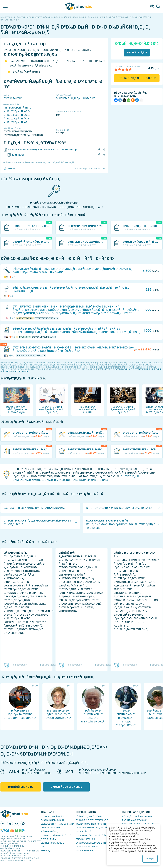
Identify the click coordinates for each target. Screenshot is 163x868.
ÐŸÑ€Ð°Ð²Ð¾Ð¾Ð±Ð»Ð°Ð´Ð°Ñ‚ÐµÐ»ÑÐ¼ (96, 843)
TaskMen (9, 169)
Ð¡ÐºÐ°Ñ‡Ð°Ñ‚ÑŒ (137, 53)
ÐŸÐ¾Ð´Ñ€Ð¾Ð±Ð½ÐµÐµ (66, 787)
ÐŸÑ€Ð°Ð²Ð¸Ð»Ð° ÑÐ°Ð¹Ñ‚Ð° (90, 816)
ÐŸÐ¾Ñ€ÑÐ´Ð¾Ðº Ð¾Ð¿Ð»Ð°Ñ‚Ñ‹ (93, 828)
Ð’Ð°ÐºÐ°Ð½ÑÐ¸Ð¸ (85, 850)
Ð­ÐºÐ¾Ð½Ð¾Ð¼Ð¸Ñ (51, 828)
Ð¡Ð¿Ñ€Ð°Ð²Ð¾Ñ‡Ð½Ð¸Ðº (53, 843)
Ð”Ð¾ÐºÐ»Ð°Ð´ (13, 98)
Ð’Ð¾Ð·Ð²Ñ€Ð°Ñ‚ (84, 831)
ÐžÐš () (150, 859)
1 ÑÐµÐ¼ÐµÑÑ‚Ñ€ (16, 108)
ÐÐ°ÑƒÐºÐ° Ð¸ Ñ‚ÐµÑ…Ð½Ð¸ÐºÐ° (76, 98)
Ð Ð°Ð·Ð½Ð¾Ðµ (48, 839)
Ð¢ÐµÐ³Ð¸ (45, 850)
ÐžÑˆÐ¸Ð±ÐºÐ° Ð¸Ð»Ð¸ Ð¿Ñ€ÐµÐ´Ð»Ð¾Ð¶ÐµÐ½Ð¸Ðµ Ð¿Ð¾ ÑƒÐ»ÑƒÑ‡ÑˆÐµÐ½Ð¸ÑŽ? (39, 162)
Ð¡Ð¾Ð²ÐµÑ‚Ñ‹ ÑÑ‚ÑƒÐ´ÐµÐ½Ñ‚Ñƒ (57, 824)
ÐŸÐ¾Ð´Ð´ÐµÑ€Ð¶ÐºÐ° (87, 847)
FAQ (43, 847)
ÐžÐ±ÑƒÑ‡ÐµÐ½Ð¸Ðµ (21, 787)
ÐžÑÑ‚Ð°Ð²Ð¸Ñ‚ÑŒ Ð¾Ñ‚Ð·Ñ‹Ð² (137, 78)
